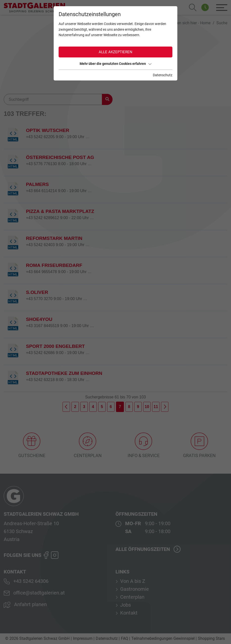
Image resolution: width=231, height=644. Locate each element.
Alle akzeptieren (115, 52)
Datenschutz (163, 75)
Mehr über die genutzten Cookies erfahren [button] (115, 64)
